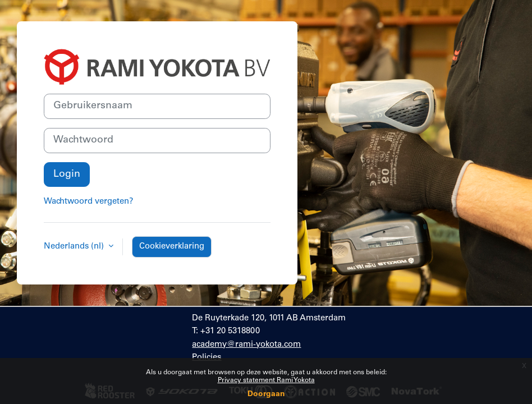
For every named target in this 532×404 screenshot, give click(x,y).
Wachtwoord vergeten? (88, 202)
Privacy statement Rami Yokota (266, 380)
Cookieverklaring (172, 247)
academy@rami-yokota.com (246, 345)
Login (67, 175)
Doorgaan (266, 394)
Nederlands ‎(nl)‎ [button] (75, 247)
